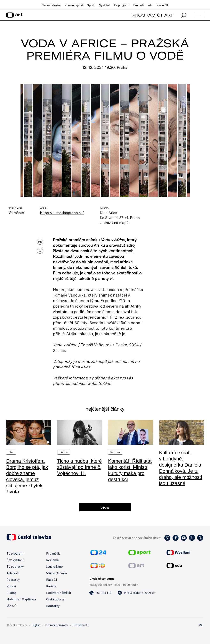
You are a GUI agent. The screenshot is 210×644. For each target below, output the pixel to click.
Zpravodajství (74, 5)
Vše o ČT (163, 5)
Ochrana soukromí (56, 625)
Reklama (52, 560)
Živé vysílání (15, 560)
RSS (201, 625)
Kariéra (51, 586)
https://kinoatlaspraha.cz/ (62, 213)
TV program (121, 5)
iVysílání (104, 5)
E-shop (12, 593)
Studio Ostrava (56, 573)
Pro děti (139, 5)
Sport (91, 5)
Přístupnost (80, 625)
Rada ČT (52, 580)
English (36, 625)
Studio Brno (54, 566)
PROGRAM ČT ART (153, 15)
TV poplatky (15, 566)
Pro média (53, 553)
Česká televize (51, 5)
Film (11, 452)
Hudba (64, 452)
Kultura (115, 452)
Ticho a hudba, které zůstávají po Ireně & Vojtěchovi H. (80, 467)
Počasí (11, 586)
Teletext (13, 573)
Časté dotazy (55, 599)
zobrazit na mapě (114, 222)
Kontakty (53, 606)
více (105, 507)
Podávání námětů (58, 593)
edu (150, 5)
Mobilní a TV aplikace (21, 599)
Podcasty (13, 580)
